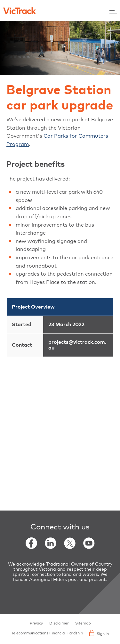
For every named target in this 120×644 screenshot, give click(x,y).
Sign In (99, 633)
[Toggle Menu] (113, 10)
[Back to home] (20, 10)
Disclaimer (59, 624)
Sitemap (83, 624)
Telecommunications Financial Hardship (47, 633)
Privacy (36, 624)
